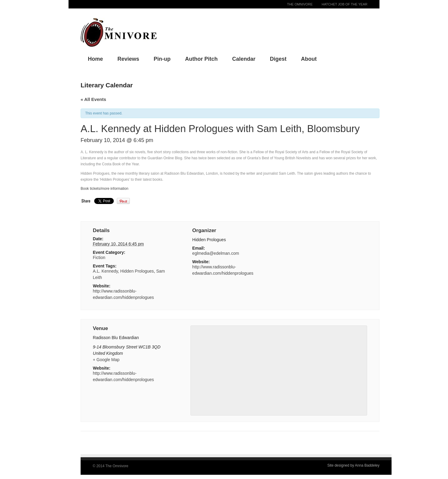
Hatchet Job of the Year (345, 4)
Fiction (99, 257)
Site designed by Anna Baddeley (353, 465)
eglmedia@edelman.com (216, 253)
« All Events (93, 99)
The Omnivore (300, 4)
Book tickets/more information (104, 189)
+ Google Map (106, 360)
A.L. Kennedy (106, 271)
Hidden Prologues (137, 271)
